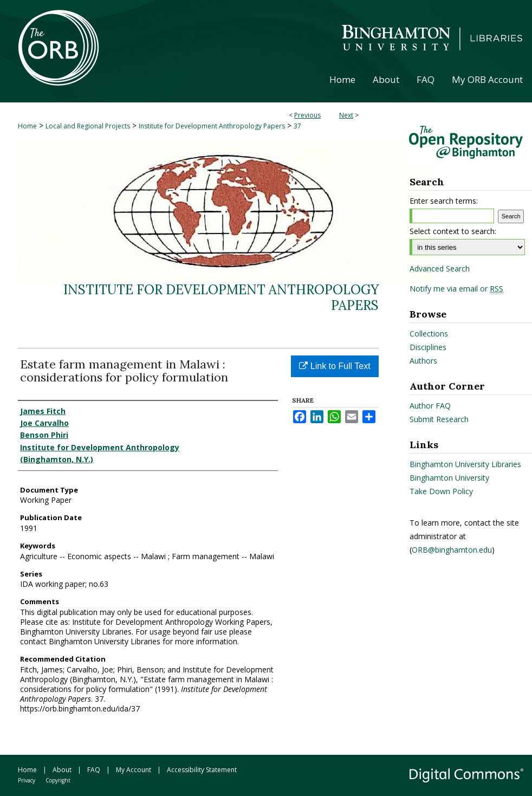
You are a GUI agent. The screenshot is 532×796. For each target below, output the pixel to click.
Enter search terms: (444, 201)
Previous (307, 115)
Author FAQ (430, 406)
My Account (134, 770)
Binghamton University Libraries (465, 464)
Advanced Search (440, 268)
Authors (423, 361)
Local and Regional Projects (88, 126)
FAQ (94, 770)
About (62, 770)
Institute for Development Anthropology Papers (212, 126)
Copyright (58, 780)
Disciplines (428, 347)
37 (297, 126)
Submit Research (439, 419)
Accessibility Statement (202, 770)
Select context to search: (453, 231)
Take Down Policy (441, 491)
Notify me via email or (456, 289)
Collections (429, 334)
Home (27, 126)
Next (346, 115)
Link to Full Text (335, 366)
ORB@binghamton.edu (452, 550)
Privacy (27, 780)
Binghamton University (449, 478)
